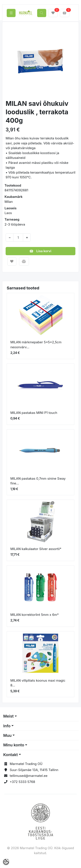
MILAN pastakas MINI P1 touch (34, 413)
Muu (7, 735)
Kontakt (10, 755)
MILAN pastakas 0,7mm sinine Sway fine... (38, 481)
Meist (8, 716)
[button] (9, 61)
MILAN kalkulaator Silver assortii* (36, 549)
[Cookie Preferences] (6, 862)
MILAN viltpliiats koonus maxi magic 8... (38, 683)
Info (7, 726)
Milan (9, 202)
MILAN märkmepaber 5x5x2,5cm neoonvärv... (36, 345)
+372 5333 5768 (22, 782)
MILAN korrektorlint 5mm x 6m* (35, 615)
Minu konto (14, 745)
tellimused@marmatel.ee (29, 776)
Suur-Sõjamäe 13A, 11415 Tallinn (34, 770)
